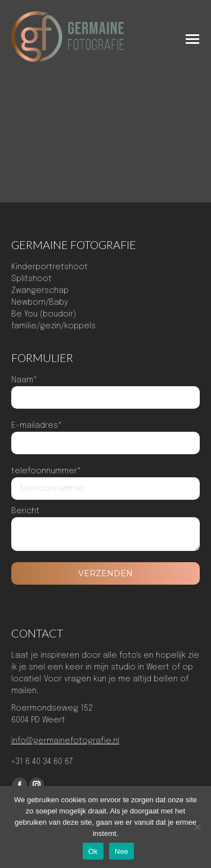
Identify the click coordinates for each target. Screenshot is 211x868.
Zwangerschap (40, 291)
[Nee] (197, 827)
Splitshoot (32, 279)
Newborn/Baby (40, 302)
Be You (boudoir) (44, 314)
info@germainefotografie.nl (65, 741)
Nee (122, 851)
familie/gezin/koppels (53, 326)
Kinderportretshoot (50, 267)
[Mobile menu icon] (192, 39)
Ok (93, 851)
